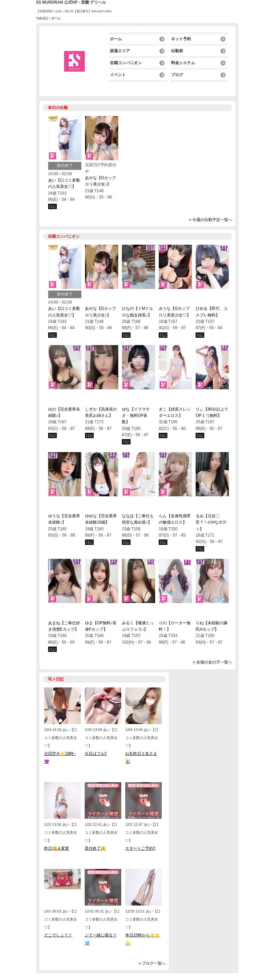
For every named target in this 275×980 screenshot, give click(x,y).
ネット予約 (181, 39)
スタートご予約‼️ (140, 848)
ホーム (116, 39)
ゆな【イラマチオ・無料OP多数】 (136, 416)
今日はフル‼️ (96, 754)
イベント (118, 75)
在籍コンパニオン (126, 63)
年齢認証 (42, 18)
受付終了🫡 (95, 848)
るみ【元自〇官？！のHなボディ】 (211, 522)
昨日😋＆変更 (57, 848)
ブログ (177, 75)
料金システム (183, 63)
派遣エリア (120, 51)
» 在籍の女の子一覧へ (213, 662)
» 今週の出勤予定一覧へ (211, 220)
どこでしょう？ (58, 935)
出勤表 (177, 51)
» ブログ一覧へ (152, 963)
